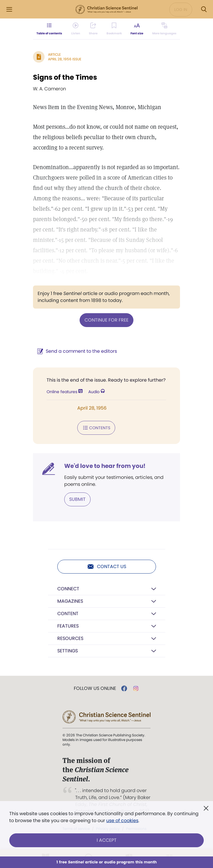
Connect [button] (68, 589)
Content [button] (68, 614)
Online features (65, 392)
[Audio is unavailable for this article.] (76, 29)
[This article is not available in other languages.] (164, 29)
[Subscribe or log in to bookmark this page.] (114, 29)
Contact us (107, 567)
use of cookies (122, 821)
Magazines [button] (70, 601)
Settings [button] (68, 651)
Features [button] (68, 626)
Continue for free (106, 320)
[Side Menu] (9, 9)
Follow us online (95, 688)
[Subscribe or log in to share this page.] (93, 29)
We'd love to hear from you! (105, 466)
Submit (77, 499)
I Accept (107, 840)
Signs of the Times (65, 77)
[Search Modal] (204, 9)
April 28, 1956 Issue (65, 59)
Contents (96, 428)
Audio (97, 392)
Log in (181, 10)
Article (54, 54)
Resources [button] (70, 638)
